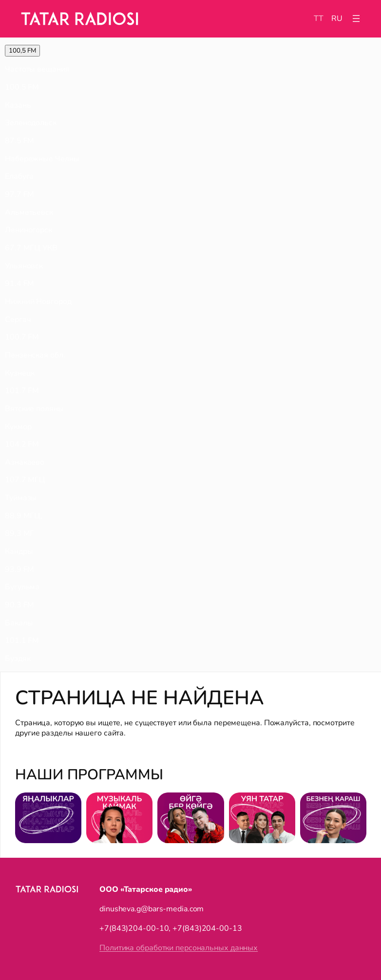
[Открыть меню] (356, 19)
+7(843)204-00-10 (134, 928)
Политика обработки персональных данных (179, 948)
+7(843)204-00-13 (207, 928)
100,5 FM (22, 51)
